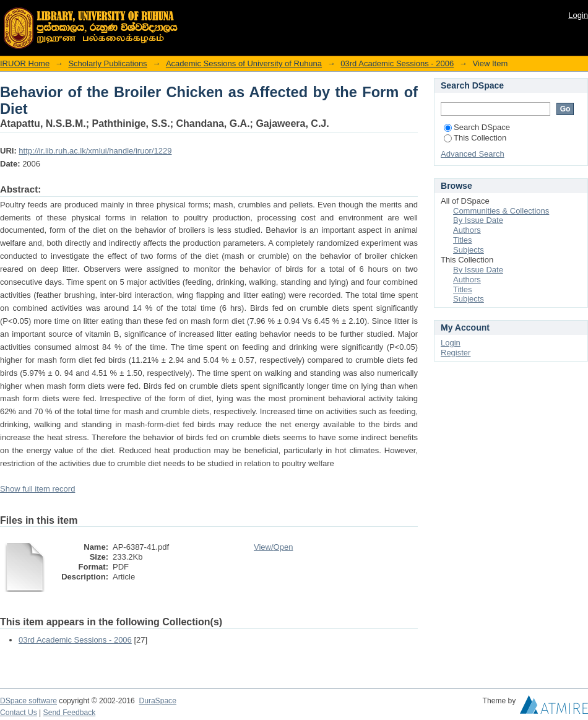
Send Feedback (70, 713)
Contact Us (19, 713)
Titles (463, 240)
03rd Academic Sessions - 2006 (397, 63)
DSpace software (28, 701)
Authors (467, 230)
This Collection (475, 138)
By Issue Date (478, 220)
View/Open (273, 547)
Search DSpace (477, 127)
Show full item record (37, 489)
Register (456, 353)
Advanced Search (473, 154)
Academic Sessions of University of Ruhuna (244, 63)
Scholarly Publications (107, 63)
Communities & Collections (501, 211)
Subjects (469, 250)
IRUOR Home (25, 63)
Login (578, 15)
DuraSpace (157, 701)
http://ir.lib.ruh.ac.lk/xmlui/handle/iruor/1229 (95, 151)
